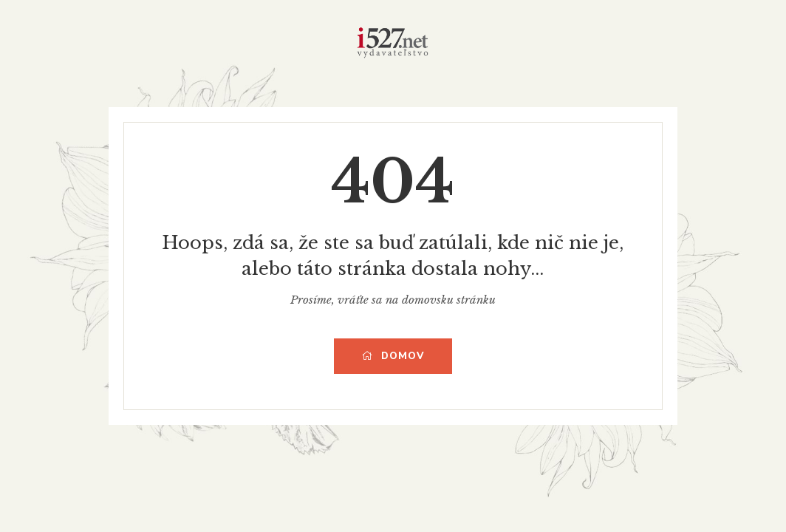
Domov (393, 356)
